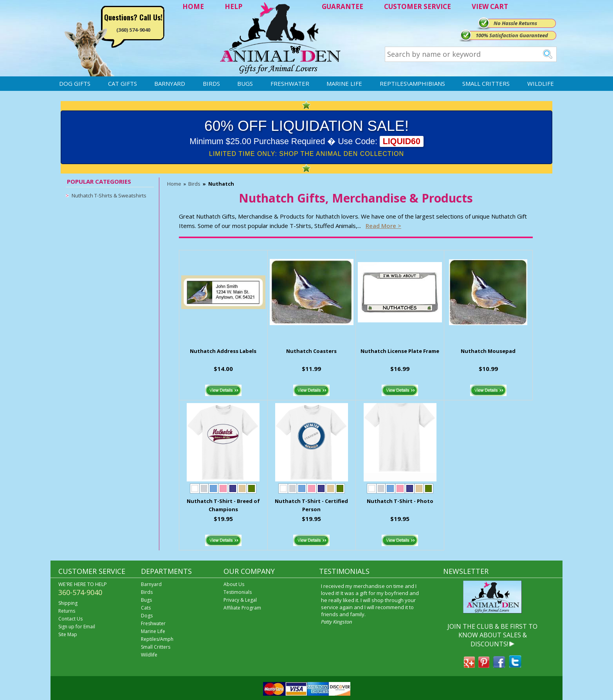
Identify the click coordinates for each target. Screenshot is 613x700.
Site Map (68, 634)
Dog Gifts (75, 83)
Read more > (383, 226)
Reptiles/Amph (157, 639)
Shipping (68, 603)
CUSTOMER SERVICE (417, 6)
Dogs (147, 616)
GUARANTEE (343, 6)
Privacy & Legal (240, 600)
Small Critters (486, 83)
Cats (146, 608)
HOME (193, 6)
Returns (67, 611)
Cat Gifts (123, 83)
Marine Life (344, 83)
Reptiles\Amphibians (412, 83)
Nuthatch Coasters (311, 351)
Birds (211, 83)
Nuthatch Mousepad (488, 351)
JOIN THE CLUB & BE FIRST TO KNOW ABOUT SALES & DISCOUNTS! (492, 635)
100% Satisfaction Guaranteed (512, 35)
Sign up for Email (77, 627)
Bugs (245, 83)
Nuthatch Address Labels (223, 351)
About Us (234, 584)
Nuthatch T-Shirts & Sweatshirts (109, 195)
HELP (233, 6)
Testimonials (238, 592)
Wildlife (541, 83)
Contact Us (70, 619)
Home (174, 184)
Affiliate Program (242, 608)
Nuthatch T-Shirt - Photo (400, 501)
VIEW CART (490, 6)
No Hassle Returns (515, 23)
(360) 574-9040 (133, 30)
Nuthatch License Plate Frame (400, 351)
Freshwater (290, 83)
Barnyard (170, 83)
